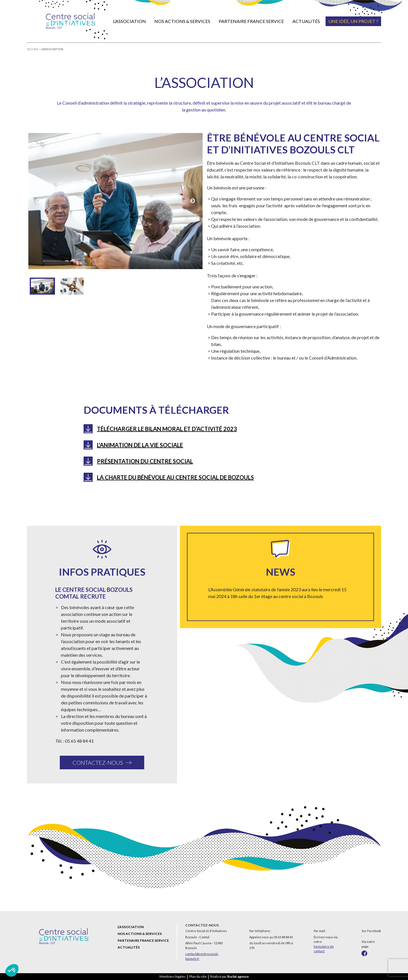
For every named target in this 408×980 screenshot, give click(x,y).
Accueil (33, 49)
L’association (129, 21)
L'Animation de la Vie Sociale (140, 445)
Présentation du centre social (145, 461)
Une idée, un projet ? (353, 21)
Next (193, 201)
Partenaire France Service (251, 21)
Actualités (306, 21)
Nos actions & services (182, 21)
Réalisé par (229, 976)
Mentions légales (173, 976)
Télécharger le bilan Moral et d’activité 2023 (167, 429)
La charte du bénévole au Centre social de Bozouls (175, 477)
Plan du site (198, 976)
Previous (38, 201)
